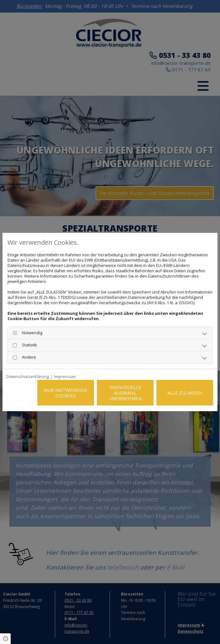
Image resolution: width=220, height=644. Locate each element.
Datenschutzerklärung (28, 377)
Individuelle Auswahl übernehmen (125, 393)
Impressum (65, 377)
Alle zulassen (185, 393)
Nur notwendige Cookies (66, 393)
